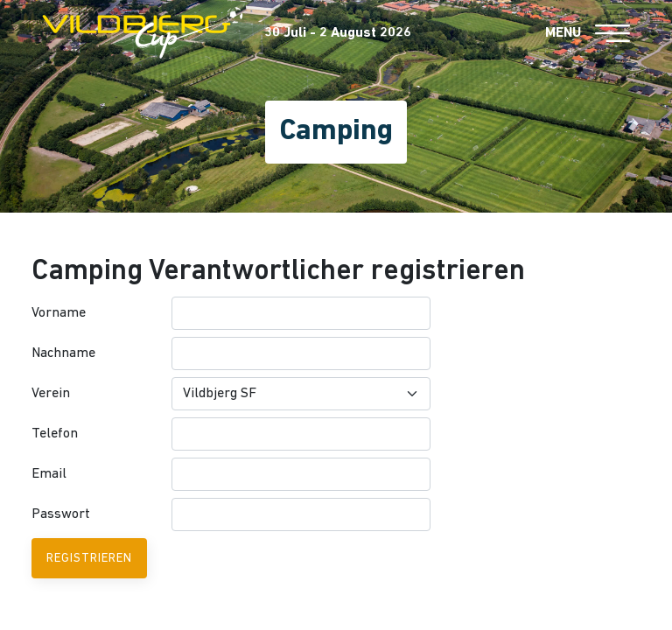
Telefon (55, 434)
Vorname (59, 313)
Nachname (63, 353)
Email (49, 474)
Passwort (61, 514)
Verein (51, 394)
